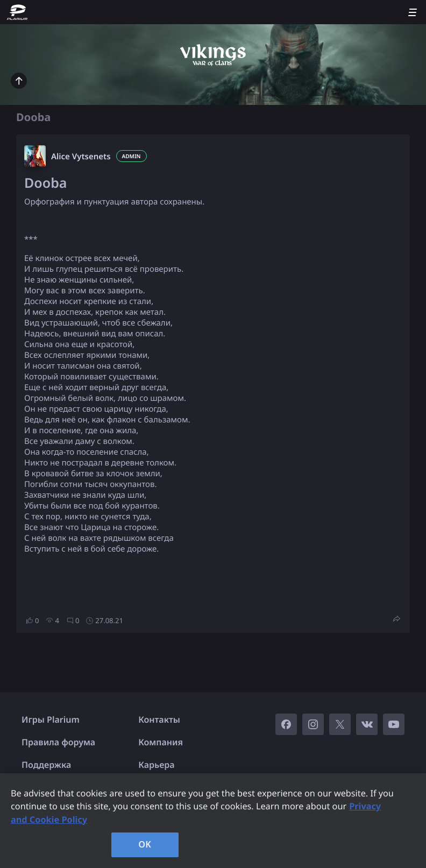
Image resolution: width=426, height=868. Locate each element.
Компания (161, 742)
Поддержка (46, 765)
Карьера (156, 765)
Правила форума (58, 742)
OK (145, 844)
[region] (213, 821)
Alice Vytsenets (81, 157)
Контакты (159, 719)
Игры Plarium (51, 719)
